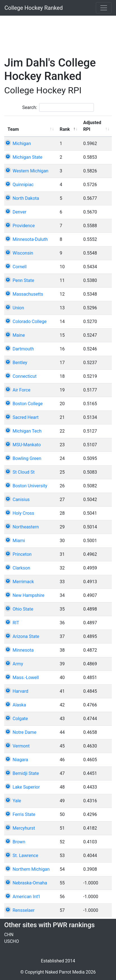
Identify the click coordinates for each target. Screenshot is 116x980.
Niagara (20, 760)
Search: (58, 107)
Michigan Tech (27, 431)
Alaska (19, 705)
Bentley (20, 363)
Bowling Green (27, 458)
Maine (19, 335)
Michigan (22, 143)
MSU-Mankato (27, 445)
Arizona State (26, 636)
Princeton (22, 554)
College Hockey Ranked (34, 8)
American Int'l (26, 897)
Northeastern (26, 527)
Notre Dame (24, 732)
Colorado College (30, 321)
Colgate (20, 719)
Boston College (28, 404)
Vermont (21, 746)
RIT (16, 623)
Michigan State (28, 157)
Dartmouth (23, 349)
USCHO (12, 941)
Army (18, 664)
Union (18, 308)
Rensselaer (24, 910)
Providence (24, 226)
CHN (9, 935)
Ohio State (23, 609)
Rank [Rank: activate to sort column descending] (61, 129)
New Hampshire (29, 595)
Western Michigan (30, 171)
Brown (19, 842)
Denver (19, 212)
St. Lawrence (25, 856)
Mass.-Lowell (26, 678)
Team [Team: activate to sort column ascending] (13, 129)
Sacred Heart (26, 417)
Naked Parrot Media (65, 972)
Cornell (20, 267)
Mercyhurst (24, 828)
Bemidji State (26, 773)
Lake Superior (26, 787)
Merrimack (23, 582)
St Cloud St (24, 472)
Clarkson (21, 568)
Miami (19, 541)
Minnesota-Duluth (30, 239)
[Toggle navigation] (104, 8)
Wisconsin (23, 253)
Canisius (21, 500)
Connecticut (25, 376)
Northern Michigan (31, 869)
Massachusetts (28, 294)
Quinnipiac (23, 185)
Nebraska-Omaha (30, 883)
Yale (17, 801)
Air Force (22, 390)
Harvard (20, 691)
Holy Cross (23, 513)
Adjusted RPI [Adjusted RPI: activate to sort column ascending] (90, 126)
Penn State (23, 280)
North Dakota (26, 198)
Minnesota (23, 650)
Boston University (30, 486)
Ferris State (24, 814)
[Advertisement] (60, 33)
